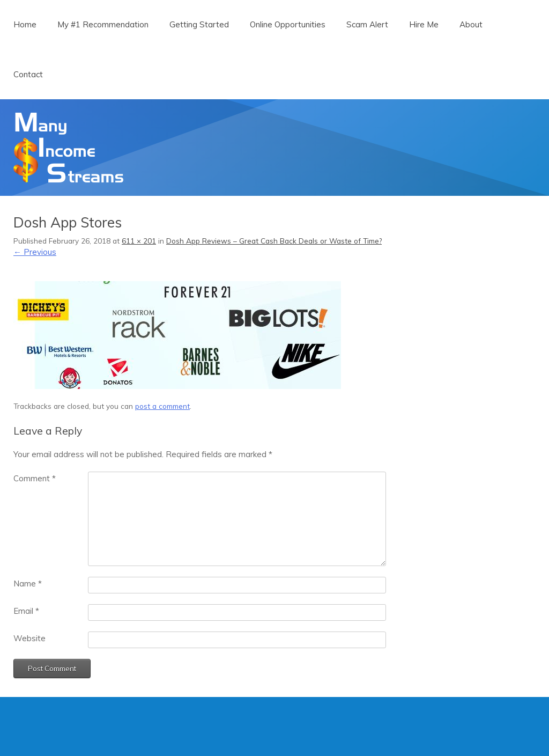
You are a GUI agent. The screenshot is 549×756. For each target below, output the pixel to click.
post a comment (162, 406)
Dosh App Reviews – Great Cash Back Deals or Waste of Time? (274, 241)
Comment (35, 478)
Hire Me (424, 24)
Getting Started (199, 24)
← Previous (35, 252)
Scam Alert (367, 24)
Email (26, 611)
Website (29, 638)
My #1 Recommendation (103, 24)
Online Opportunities (288, 24)
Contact (28, 74)
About (471, 24)
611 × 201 (139, 241)
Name (28, 583)
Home (25, 24)
